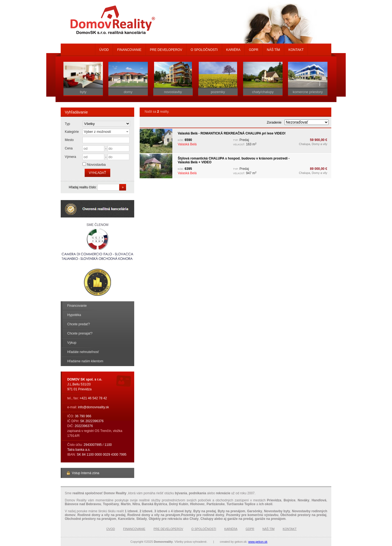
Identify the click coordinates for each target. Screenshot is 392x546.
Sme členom (97, 242)
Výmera (70, 157)
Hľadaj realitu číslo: (83, 187)
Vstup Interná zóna (83, 473)
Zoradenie (274, 122)
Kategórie (72, 132)
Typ (67, 124)
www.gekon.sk (258, 542)
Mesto (69, 140)
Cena (69, 148)
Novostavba (97, 165)
